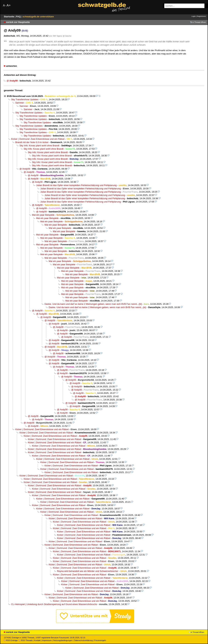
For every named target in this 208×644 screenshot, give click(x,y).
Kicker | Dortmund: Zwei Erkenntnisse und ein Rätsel (38, 139)
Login (193, 16)
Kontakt (37, 640)
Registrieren (201, 16)
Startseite (9, 17)
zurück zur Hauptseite (18, 22)
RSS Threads (26, 640)
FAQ (19, 17)
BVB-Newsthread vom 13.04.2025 (25, 96)
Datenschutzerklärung (83, 640)
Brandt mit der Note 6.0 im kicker (32, 142)
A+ (9, 5)
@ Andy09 (25, 169)
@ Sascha (67, 36)
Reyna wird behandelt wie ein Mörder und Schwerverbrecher (88, 571)
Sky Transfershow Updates (25, 99)
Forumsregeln (100, 640)
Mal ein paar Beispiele (43, 215)
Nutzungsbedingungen (63, 640)
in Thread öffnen (199, 22)
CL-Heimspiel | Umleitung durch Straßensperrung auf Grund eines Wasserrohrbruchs (54, 604)
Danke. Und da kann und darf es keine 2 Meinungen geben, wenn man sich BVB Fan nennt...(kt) (93, 304)
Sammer (20, 103)
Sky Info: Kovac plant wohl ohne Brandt (39, 146)
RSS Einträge (11, 640)
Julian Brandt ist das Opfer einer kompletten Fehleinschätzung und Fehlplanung (76, 185)
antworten (12, 66)
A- (4, 5)
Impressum (47, 640)
